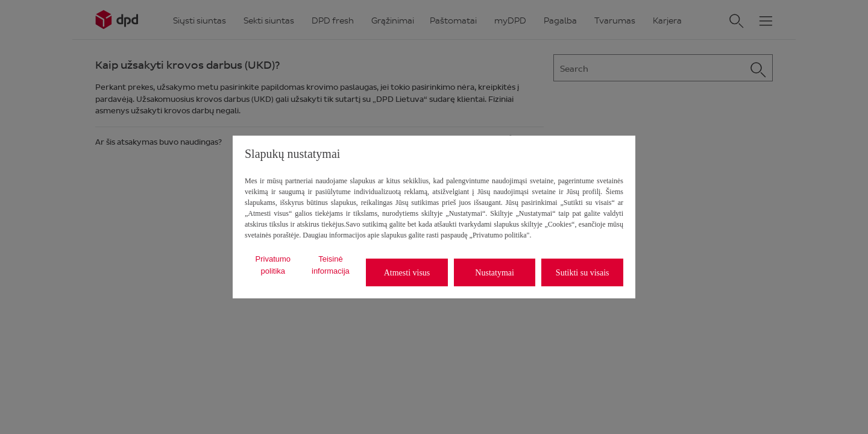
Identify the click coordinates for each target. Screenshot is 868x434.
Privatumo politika (273, 265)
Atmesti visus (407, 273)
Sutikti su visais (583, 273)
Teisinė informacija (331, 265)
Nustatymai (495, 273)
